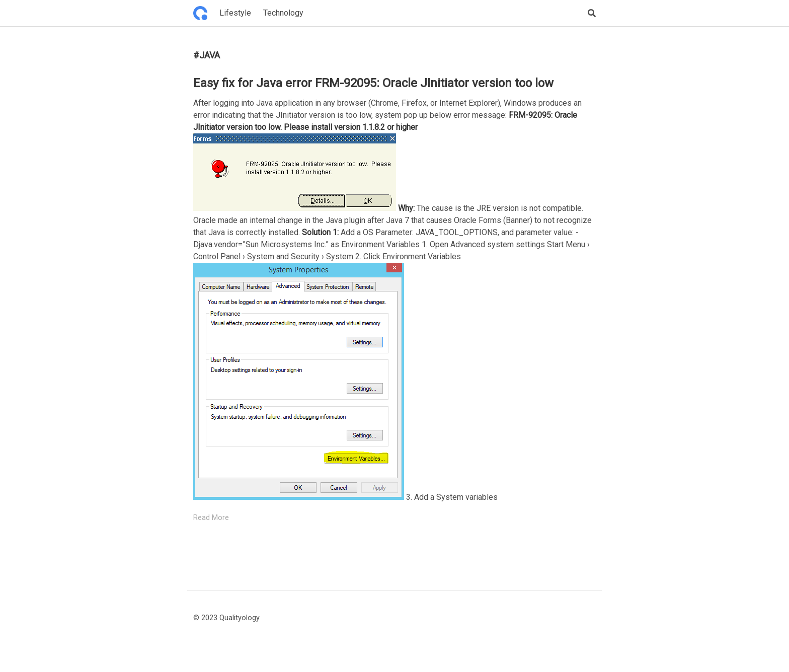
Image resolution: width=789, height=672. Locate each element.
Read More (211, 518)
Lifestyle (235, 13)
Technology (283, 13)
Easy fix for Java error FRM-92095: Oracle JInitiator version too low (373, 83)
